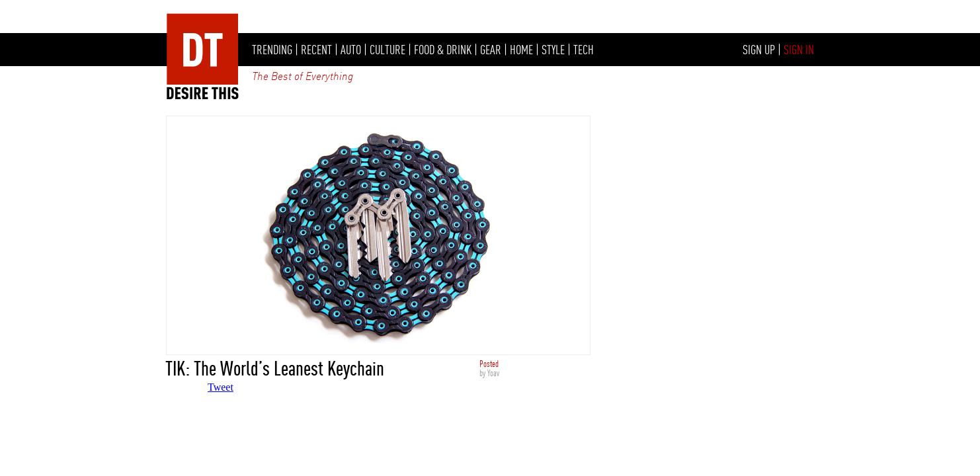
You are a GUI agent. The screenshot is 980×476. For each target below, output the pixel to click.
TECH (584, 50)
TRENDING (272, 50)
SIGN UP (759, 50)
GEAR (491, 50)
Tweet (221, 387)
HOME (521, 50)
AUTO (351, 50)
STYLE (553, 50)
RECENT (316, 50)
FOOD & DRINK (443, 50)
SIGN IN (799, 50)
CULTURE (388, 50)
